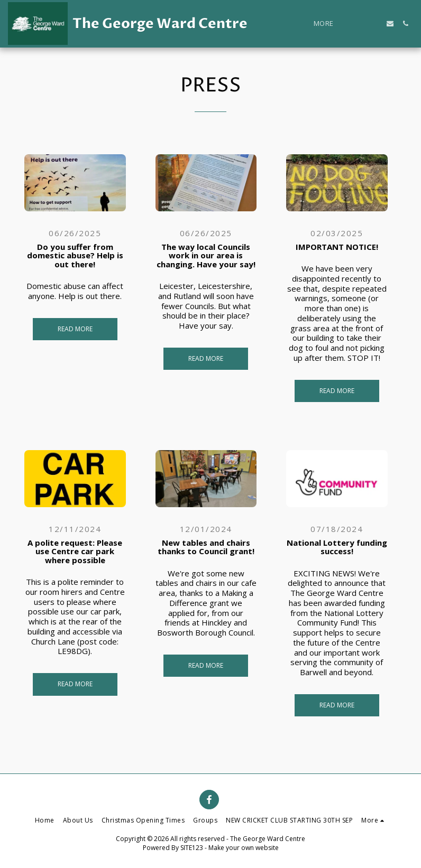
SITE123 (192, 848)
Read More (75, 329)
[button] (359, 24)
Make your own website (244, 848)
